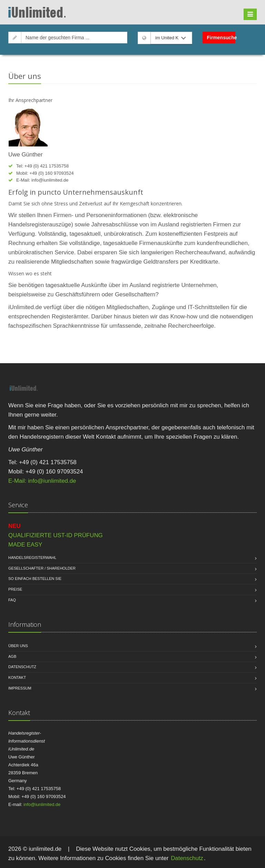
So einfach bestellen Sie (35, 579)
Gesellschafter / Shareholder (42, 568)
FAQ (12, 600)
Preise (15, 589)
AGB (12, 656)
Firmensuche (221, 38)
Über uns (18, 646)
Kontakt (17, 677)
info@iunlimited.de (50, 180)
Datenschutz (22, 667)
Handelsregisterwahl (32, 558)
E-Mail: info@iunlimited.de (42, 481)
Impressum (20, 688)
